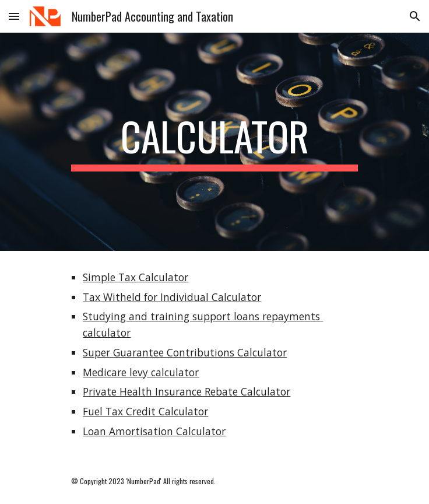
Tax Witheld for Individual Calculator (172, 297)
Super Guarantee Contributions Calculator (185, 352)
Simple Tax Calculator (136, 277)
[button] (14, 16)
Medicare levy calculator (141, 372)
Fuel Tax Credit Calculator (145, 411)
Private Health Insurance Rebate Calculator (187, 391)
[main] (214, 142)
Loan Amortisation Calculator (154, 431)
